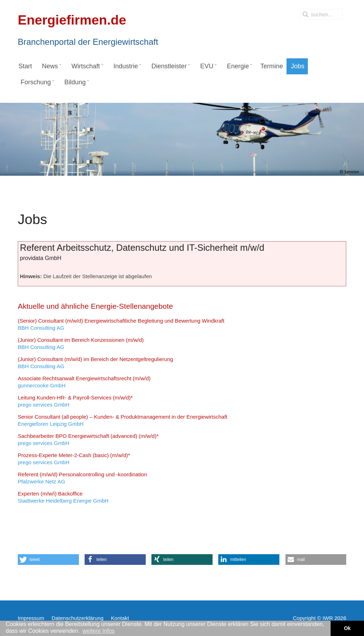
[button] (48, 560)
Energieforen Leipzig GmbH (123, 420)
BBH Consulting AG (121, 324)
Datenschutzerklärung (77, 618)
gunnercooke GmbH (84, 382)
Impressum (31, 618)
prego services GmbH (75, 401)
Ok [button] (347, 628)
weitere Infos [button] (99, 631)
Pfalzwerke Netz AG (82, 478)
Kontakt (120, 618)
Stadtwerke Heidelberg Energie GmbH (63, 497)
